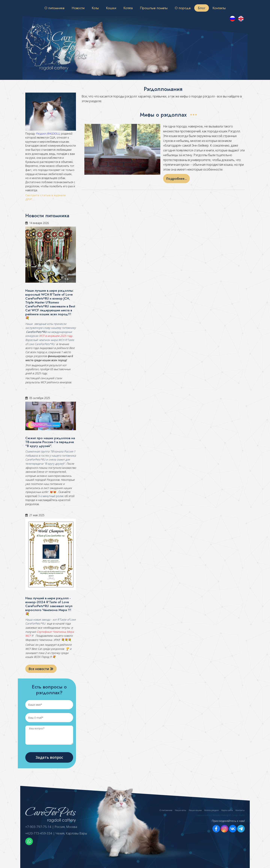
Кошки (111, 8)
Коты (95, 8)
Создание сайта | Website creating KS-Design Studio (220, 815)
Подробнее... (176, 179)
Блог (202, 8)
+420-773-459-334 (39, 833)
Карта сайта (227, 810)
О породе (183, 8)
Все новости (41, 669)
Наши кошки (195, 810)
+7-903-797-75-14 (38, 827)
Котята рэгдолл (212, 810)
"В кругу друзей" (54, 464)
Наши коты (181, 810)
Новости (78, 8)
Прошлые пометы (154, 8)
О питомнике (54, 8)
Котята (128, 8)
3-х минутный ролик (51, 496)
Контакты (219, 8)
